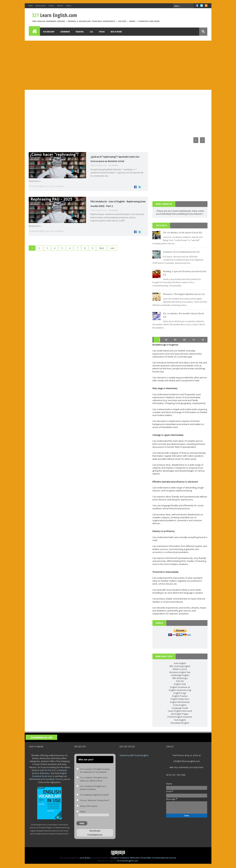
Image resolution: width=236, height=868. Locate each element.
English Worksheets (180, 702)
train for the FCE (48, 770)
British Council (180, 669)
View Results (95, 831)
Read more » (35, 181)
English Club (180, 684)
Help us (69, 6)
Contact (51, 6)
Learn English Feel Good (180, 711)
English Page (180, 693)
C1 (194, 340)
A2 (166, 340)
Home (31, 6)
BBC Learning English (180, 666)
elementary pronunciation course (46, 779)
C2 (203, 340)
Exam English (180, 705)
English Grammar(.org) (180, 690)
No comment (113, 165)
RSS (206, 6)
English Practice (180, 696)
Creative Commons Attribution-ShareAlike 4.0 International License (143, 858)
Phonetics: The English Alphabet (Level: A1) (184, 294)
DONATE (159, 623)
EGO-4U (180, 681)
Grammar (65, 32)
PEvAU (102, 32)
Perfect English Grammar (180, 717)
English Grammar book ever (49, 775)
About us (60, 6)
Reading (80, 32)
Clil (91, 32)
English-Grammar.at (180, 687)
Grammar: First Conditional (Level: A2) (181, 252)
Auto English (180, 663)
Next (102, 248)
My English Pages (180, 714)
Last (112, 248)
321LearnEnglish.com (41, 738)
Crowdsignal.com (95, 835)
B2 (184, 340)
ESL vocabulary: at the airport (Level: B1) (183, 232)
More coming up (164, 204)
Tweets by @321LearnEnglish (134, 755)
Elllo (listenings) (180, 678)
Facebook (197, 6)
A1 (157, 342)
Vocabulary (49, 32)
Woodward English (180, 723)
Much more (116, 32)
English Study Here (180, 699)
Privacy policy (41, 6)
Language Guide (180, 708)
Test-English (180, 720)
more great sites (164, 656)
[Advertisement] (118, 65)
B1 (175, 340)
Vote (82, 823)
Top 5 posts (161, 225)
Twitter (202, 6)
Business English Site (180, 672)
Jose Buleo (85, 858)
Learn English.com (54, 15)
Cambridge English (180, 675)
